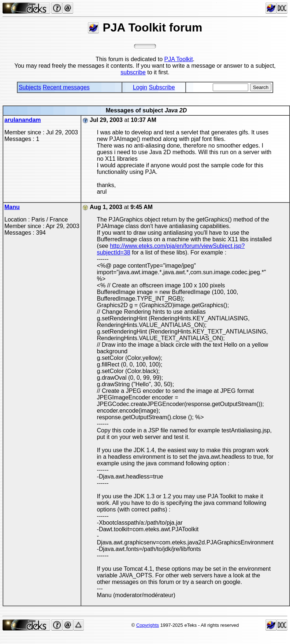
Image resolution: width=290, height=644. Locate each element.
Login (140, 87)
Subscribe (162, 87)
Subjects (30, 87)
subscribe (133, 72)
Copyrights (148, 625)
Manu (12, 207)
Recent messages (66, 87)
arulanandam (23, 120)
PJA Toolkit (179, 59)
